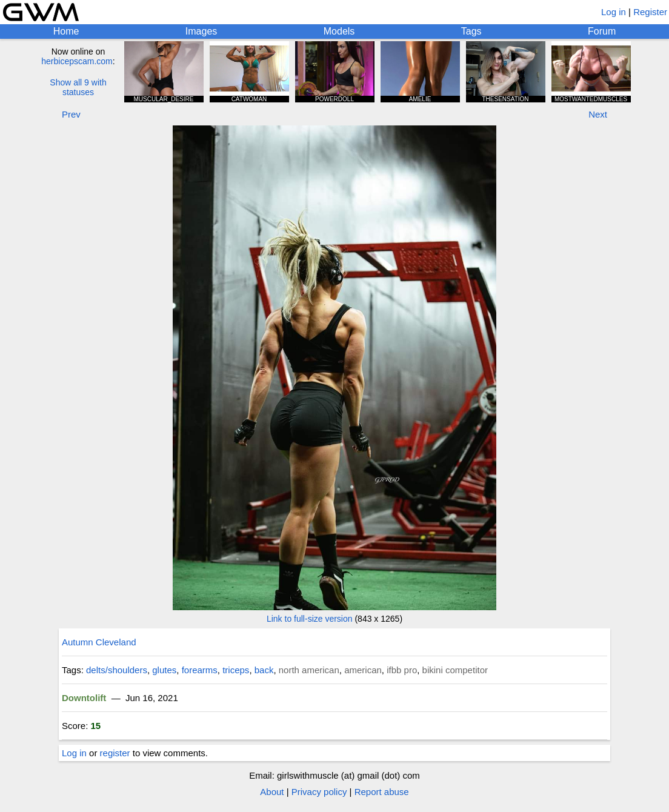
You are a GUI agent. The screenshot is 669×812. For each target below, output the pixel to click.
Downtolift (84, 698)
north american (309, 670)
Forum (602, 31)
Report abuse (382, 792)
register (115, 753)
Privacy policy (319, 792)
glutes (164, 670)
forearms (200, 670)
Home (66, 31)
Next (598, 114)
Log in (614, 12)
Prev (71, 114)
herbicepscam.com (77, 61)
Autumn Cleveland (99, 642)
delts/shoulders (117, 670)
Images (201, 31)
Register (650, 12)
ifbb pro (402, 670)
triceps (236, 670)
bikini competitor (455, 670)
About (272, 792)
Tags (471, 31)
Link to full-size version (310, 619)
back (264, 670)
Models (339, 31)
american (363, 670)
